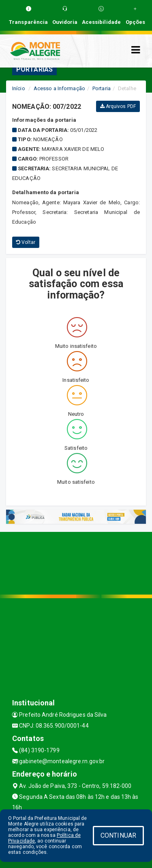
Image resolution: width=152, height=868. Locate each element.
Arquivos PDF (118, 106)
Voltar (26, 242)
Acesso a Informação (59, 88)
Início (19, 88)
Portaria (102, 88)
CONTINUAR (118, 835)
